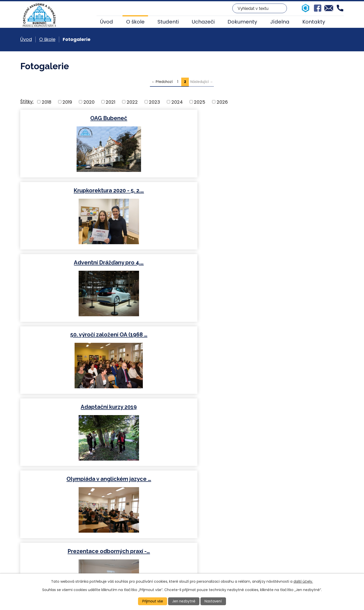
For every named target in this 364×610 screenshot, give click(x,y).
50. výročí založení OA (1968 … (72, 190)
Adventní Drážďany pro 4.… (290, 118)
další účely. (303, 581)
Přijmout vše (152, 601)
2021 (110, 102)
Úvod (107, 22)
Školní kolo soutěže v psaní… (182, 407)
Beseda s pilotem (72, 407)
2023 (154, 102)
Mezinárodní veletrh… (291, 263)
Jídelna (280, 22)
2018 (47, 102)
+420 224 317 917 (130, 553)
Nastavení (214, 601)
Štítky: (27, 101)
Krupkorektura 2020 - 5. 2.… (181, 118)
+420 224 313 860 (131, 547)
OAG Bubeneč (73, 118)
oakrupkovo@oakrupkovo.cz (143, 560)
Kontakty (314, 22)
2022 (132, 102)
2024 (177, 102)
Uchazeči (203, 22)
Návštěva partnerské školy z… (182, 263)
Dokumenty (242, 22)
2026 (222, 102)
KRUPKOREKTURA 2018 (290, 335)
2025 (200, 102)
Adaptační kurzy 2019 (181, 190)
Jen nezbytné (184, 601)
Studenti (168, 22)
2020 (89, 102)
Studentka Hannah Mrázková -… (181, 335)
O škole (135, 22)
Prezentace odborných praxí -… (73, 263)
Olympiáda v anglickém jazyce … (291, 190)
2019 (67, 102)
